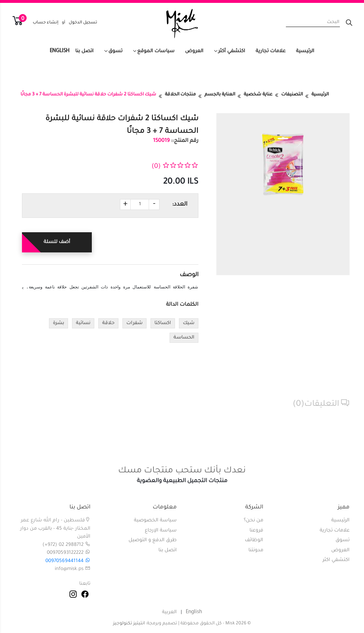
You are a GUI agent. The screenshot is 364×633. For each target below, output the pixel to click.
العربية (169, 612)
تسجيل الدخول (83, 23)
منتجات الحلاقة (180, 95)
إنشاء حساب (46, 23)
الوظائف (254, 540)
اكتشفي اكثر (336, 560)
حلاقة (108, 323)
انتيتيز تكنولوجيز (129, 624)
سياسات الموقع (156, 51)
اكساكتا (163, 323)
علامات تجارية (271, 51)
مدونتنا (256, 550)
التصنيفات (292, 95)
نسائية (83, 323)
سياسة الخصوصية (155, 520)
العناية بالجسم (220, 95)
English (60, 51)
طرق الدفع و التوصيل (153, 540)
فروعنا (256, 531)
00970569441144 (68, 561)
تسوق (115, 51)
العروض (194, 51)
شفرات (134, 323)
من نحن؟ (253, 520)
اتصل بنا (84, 51)
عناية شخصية (258, 95)
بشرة (59, 323)
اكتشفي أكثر (232, 51)
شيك (189, 323)
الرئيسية (305, 51)
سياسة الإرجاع (161, 531)
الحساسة (184, 338)
